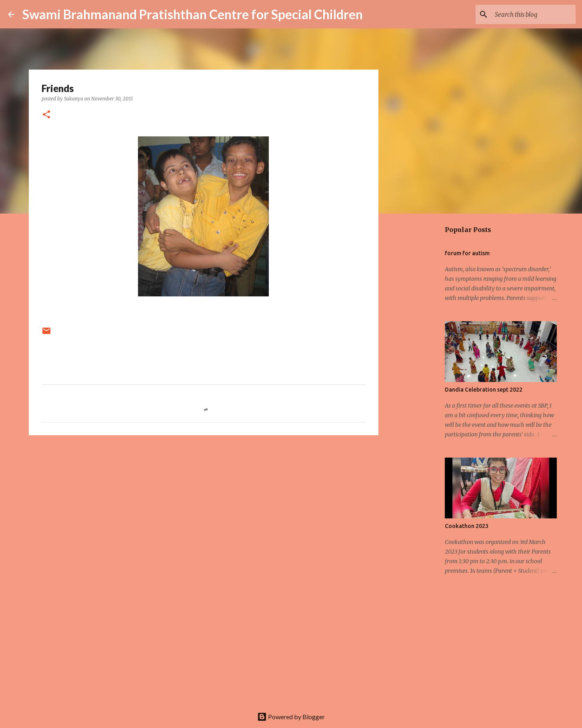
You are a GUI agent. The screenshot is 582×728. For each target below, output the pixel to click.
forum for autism (467, 253)
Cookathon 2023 (467, 526)
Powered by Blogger (291, 717)
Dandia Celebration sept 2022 (484, 390)
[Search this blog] (534, 14)
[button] (46, 115)
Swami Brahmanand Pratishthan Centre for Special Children (193, 14)
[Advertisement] (204, 503)
